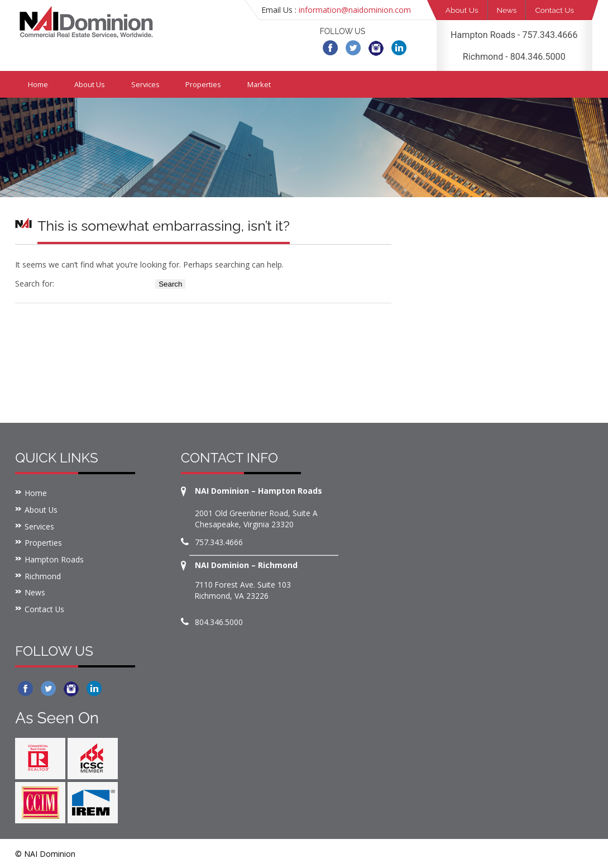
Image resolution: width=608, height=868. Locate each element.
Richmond (43, 576)
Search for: (35, 282)
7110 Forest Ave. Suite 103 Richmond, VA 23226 (243, 589)
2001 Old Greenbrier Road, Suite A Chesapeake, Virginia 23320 (257, 518)
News (509, 10)
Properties (208, 83)
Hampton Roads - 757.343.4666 (514, 35)
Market (265, 83)
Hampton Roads (54, 559)
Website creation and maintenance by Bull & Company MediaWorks (465, 853)
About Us (463, 10)
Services (149, 83)
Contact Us (559, 10)
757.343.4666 (219, 541)
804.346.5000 (219, 621)
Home (39, 83)
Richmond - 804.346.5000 (514, 56)
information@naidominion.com (355, 10)
